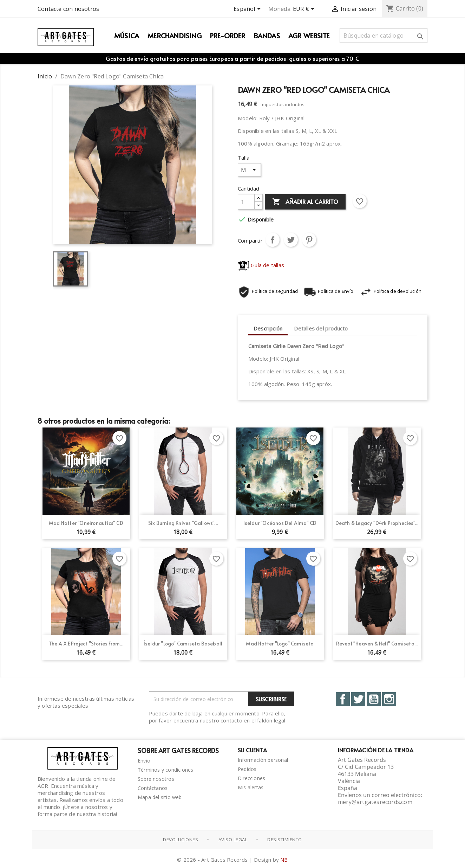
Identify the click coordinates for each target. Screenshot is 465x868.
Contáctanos (153, 788)
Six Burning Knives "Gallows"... (183, 523)
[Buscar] (384, 36)
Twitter (358, 699)
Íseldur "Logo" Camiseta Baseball (183, 644)
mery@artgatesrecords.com (375, 802)
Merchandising (175, 36)
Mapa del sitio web (160, 797)
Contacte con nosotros (68, 9)
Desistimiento (285, 839)
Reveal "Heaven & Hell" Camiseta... (377, 644)
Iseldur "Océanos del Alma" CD (280, 523)
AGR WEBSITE (309, 36)
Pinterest (309, 240)
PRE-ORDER (228, 36)
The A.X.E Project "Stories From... (86, 644)
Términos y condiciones (165, 770)
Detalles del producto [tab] (321, 328)
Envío (144, 761)
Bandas (267, 36)
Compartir (273, 240)
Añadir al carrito (305, 202)
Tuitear (291, 240)
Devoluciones (181, 839)
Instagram (389, 699)
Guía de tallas (261, 265)
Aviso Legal (233, 839)
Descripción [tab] (268, 328)
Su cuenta (252, 750)
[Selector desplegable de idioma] (248, 9)
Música (127, 36)
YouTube (374, 699)
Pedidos (247, 769)
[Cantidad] (246, 202)
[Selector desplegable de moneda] (305, 9)
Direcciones (251, 778)
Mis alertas (251, 787)
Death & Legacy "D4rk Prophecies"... (377, 523)
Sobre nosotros (156, 779)
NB (284, 859)
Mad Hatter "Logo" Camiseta (280, 644)
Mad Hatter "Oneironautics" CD (86, 523)
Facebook (343, 699)
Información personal (263, 760)
